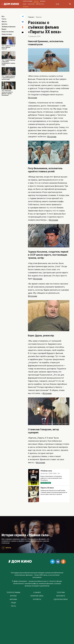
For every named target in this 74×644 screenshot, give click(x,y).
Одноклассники (61, 599)
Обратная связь (37, 596)
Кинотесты (31, 4)
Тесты (4, 19)
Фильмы (43, 1)
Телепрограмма (28, 1)
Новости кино (7, 34)
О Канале (37, 593)
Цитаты (4, 24)
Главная (31, 17)
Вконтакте (61, 596)
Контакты (37, 599)
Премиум (26, 7)
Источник (33, 98)
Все (3, 16)
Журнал (36, 1)
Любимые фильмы (9, 27)
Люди (25, 4)
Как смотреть (40, 4)
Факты (4, 22)
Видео (4, 29)
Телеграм (61, 593)
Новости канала (8, 32)
